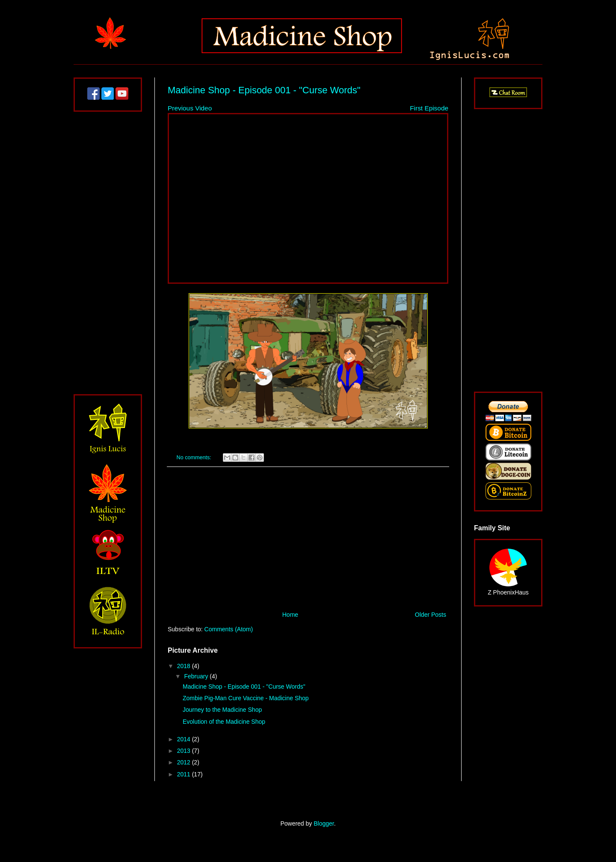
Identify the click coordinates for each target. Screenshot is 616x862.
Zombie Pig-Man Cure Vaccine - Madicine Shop (246, 698)
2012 (185, 762)
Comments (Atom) (229, 629)
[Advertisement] (308, 539)
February (197, 676)
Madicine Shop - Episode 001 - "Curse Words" (264, 90)
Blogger (324, 823)
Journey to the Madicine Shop (222, 710)
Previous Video (190, 108)
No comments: (195, 458)
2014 (185, 739)
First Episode (429, 108)
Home (290, 615)
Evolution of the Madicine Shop (224, 722)
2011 (185, 774)
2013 (185, 751)
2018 (185, 666)
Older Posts (431, 615)
